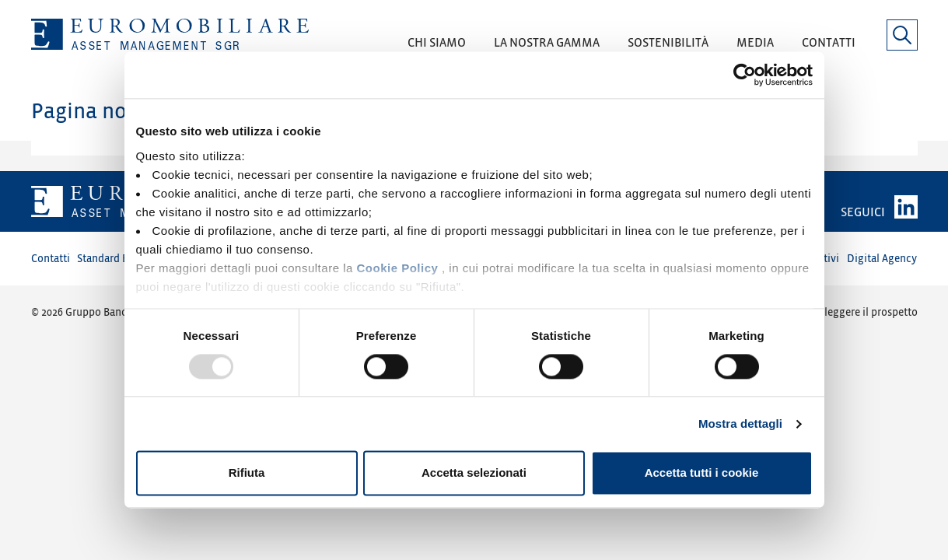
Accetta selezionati (474, 473)
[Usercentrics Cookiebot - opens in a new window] (745, 75)
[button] (437, 48)
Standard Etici (110, 259)
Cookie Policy (397, 268)
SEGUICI (863, 212)
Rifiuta (247, 473)
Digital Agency (882, 259)
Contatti (51, 259)
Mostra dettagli (740, 423)
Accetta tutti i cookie (702, 473)
